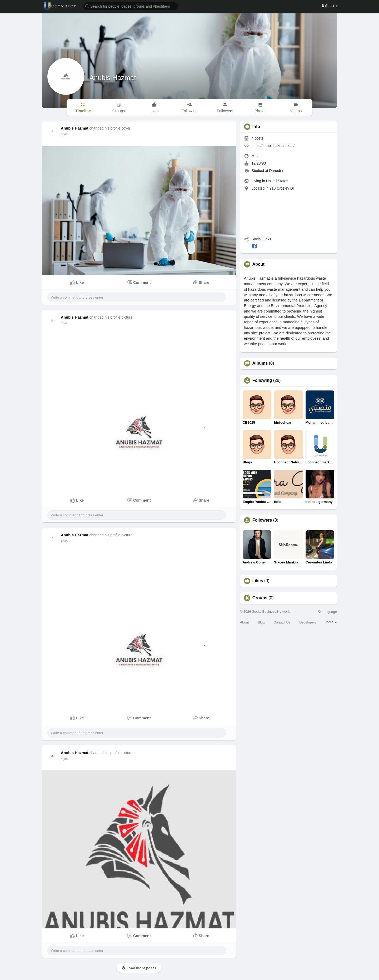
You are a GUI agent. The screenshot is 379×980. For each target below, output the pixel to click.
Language (327, 612)
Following (262, 380)
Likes (258, 581)
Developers (308, 622)
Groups (260, 598)
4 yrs (64, 134)
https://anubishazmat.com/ (273, 146)
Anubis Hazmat (113, 78)
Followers (262, 520)
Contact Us (282, 622)
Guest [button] (330, 6)
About (245, 622)
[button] (131, 6)
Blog (261, 622)
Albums (260, 363)
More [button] (331, 622)
